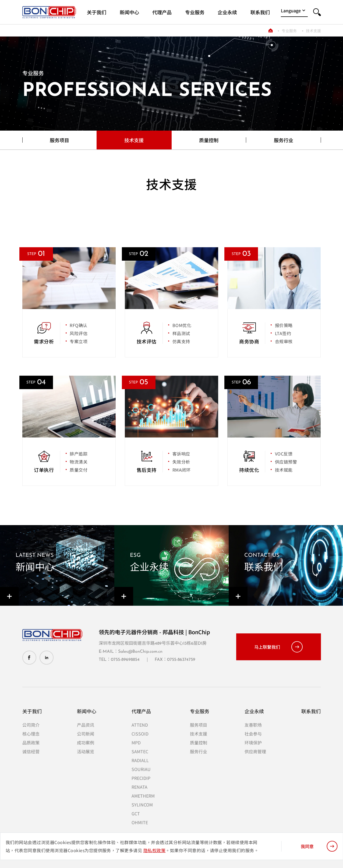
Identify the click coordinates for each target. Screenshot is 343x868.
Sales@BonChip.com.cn (140, 652)
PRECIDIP (141, 778)
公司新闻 (86, 734)
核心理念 (31, 734)
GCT (136, 813)
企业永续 (254, 711)
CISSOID (140, 734)
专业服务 (289, 31)
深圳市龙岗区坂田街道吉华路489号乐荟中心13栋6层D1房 (153, 644)
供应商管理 (255, 751)
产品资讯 (86, 725)
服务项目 (59, 140)
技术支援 (313, 31)
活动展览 (86, 751)
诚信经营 (31, 751)
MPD (136, 743)
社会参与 (253, 734)
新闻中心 (87, 711)
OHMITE (140, 822)
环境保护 (253, 743)
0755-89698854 (125, 660)
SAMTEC (140, 751)
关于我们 (32, 711)
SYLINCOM (142, 805)
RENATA (139, 787)
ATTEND (140, 725)
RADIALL (140, 760)
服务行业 (284, 140)
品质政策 (31, 743)
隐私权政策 (154, 850)
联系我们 (311, 711)
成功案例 (86, 743)
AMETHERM (143, 796)
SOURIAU (141, 769)
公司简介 (31, 725)
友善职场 (253, 725)
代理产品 (141, 711)
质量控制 (209, 140)
